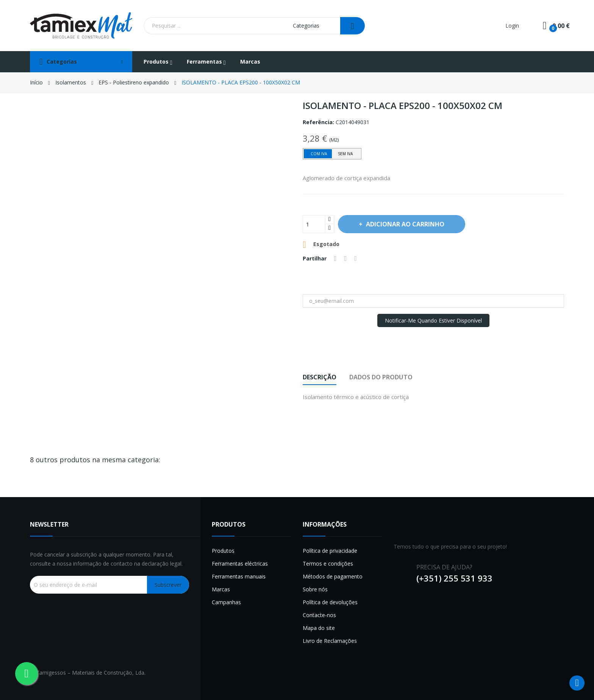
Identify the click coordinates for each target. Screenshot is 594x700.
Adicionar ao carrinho (404, 224)
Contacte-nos (319, 615)
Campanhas (226, 602)
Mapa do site (319, 628)
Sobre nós (315, 589)
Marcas (221, 589)
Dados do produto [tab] (381, 377)
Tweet (346, 259)
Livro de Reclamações (330, 641)
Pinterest (356, 259)
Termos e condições (328, 564)
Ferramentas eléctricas (240, 564)
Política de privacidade (330, 551)
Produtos (223, 551)
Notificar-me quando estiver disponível (433, 320)
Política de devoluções (330, 602)
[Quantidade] (314, 224)
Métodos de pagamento (333, 576)
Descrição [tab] (320, 377)
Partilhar (335, 259)
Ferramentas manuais (239, 576)
